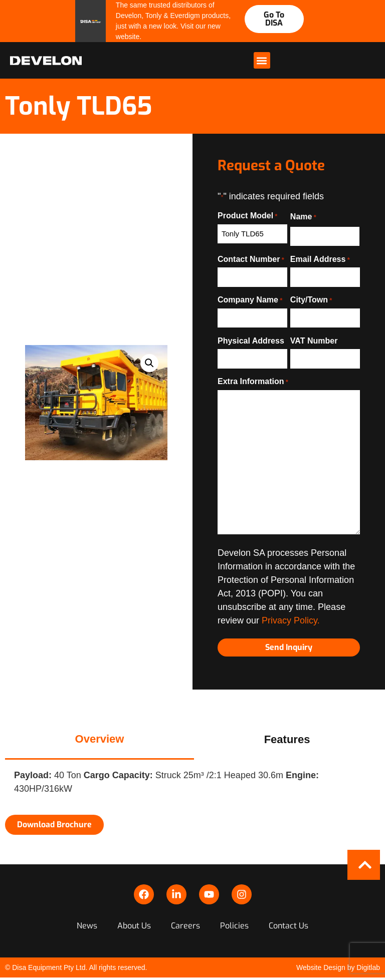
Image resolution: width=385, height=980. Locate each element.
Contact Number (251, 259)
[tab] (100, 740)
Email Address (320, 259)
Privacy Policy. (291, 620)
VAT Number (314, 341)
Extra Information (253, 382)
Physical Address (251, 341)
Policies (234, 926)
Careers (185, 926)
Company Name (250, 300)
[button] (262, 60)
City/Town (311, 300)
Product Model (247, 216)
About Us (134, 926)
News (87, 926)
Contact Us (288, 926)
